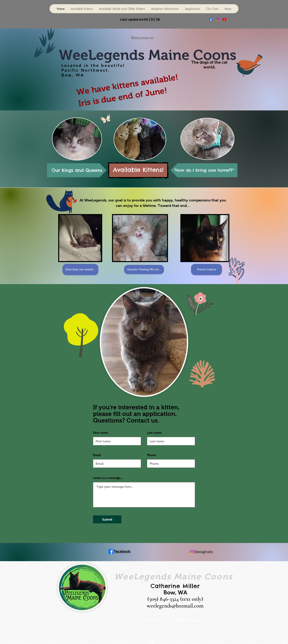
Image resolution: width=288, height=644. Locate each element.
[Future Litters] (206, 269)
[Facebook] (211, 19)
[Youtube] (224, 19)
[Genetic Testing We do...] (144, 269)
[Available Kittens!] (138, 170)
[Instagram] (218, 19)
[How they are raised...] (80, 269)
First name (100, 433)
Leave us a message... (108, 478)
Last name (154, 433)
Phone (152, 455)
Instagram (203, 552)
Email (97, 455)
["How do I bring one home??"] (204, 170)
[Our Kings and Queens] (77, 170)
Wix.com (198, 620)
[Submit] (107, 519)
